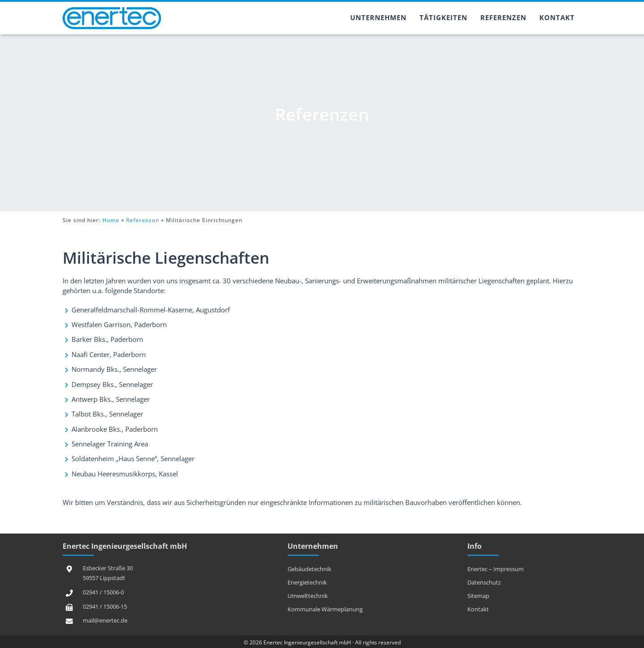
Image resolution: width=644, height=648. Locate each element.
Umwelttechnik (308, 596)
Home (111, 220)
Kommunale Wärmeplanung (325, 609)
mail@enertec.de (105, 620)
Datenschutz (484, 582)
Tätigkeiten (443, 18)
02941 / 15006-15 (105, 606)
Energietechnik (307, 582)
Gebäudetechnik (309, 569)
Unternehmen (378, 18)
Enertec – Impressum (496, 569)
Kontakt (557, 18)
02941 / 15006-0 (103, 592)
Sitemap (478, 596)
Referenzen (503, 18)
